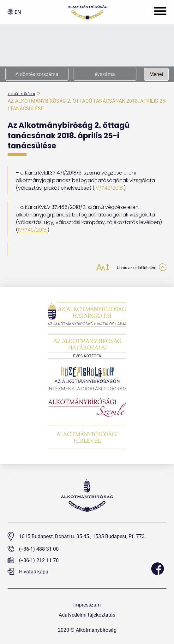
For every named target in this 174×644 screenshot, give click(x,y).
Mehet (156, 74)
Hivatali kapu (28, 572)
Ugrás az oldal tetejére (142, 268)
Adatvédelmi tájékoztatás (87, 615)
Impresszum (87, 605)
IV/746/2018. (33, 230)
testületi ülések (21, 94)
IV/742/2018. (109, 188)
